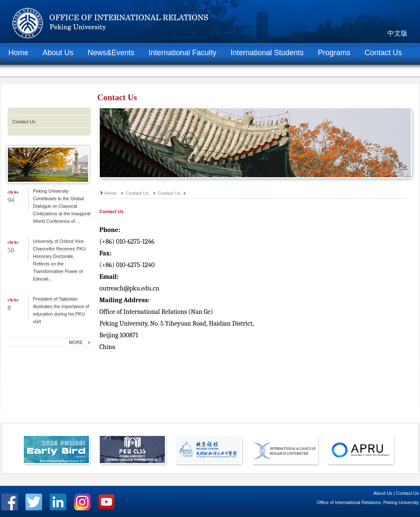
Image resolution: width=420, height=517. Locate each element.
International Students (267, 53)
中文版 (397, 33)
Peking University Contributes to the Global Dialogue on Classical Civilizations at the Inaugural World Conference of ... (62, 206)
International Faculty (182, 53)
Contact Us (383, 53)
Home (18, 53)
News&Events (111, 53)
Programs (334, 53)
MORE (76, 342)
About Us (58, 53)
